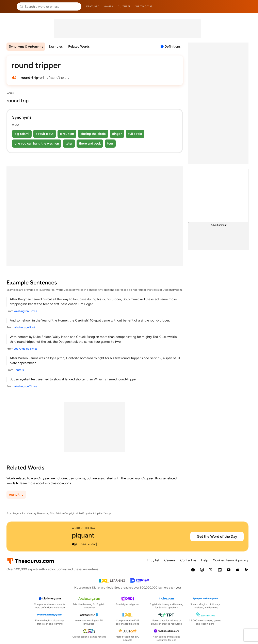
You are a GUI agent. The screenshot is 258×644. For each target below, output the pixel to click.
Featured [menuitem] (93, 6)
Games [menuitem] (109, 6)
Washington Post (24, 327)
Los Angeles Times (26, 349)
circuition (67, 134)
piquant (83, 535)
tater (69, 143)
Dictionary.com (249, 6)
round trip (16, 494)
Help (205, 560)
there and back (90, 143)
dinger (117, 134)
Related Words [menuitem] (79, 46)
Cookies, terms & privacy (231, 560)
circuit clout (45, 134)
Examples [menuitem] (56, 46)
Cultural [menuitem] (124, 6)
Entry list (153, 560)
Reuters (19, 370)
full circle (135, 134)
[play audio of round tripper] (14, 78)
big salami (22, 134)
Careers (170, 560)
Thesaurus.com (9, 6)
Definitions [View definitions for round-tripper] (173, 46)
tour (110, 143)
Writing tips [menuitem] (144, 6)
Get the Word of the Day (217, 536)
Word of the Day (84, 528)
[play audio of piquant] (74, 544)
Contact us (188, 560)
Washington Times (25, 311)
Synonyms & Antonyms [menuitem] (26, 46)
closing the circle (93, 134)
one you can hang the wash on (37, 143)
